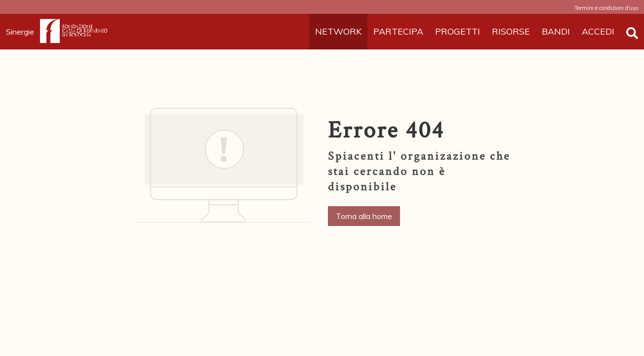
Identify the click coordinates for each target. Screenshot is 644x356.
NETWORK (338, 31)
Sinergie (23, 32)
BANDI (556, 31)
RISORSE (511, 31)
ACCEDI (598, 31)
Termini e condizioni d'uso (606, 8)
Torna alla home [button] (364, 216)
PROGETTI (458, 31)
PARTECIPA (398, 31)
